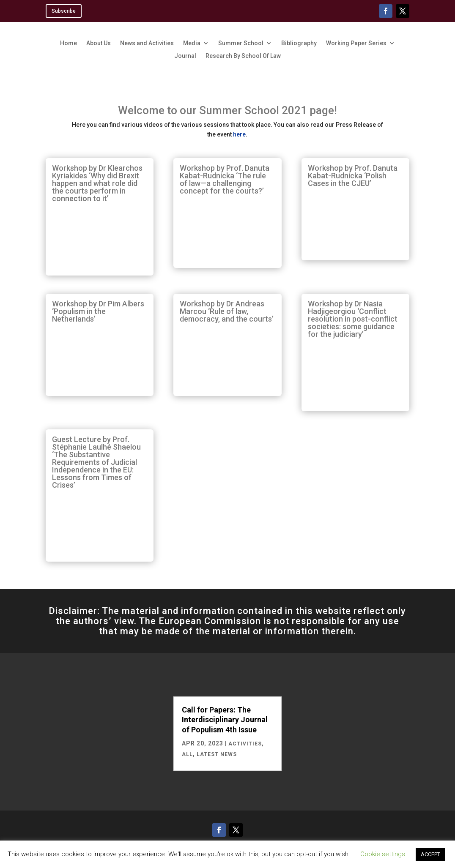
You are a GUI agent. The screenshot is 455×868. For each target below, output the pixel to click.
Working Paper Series (356, 43)
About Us (99, 43)
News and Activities (147, 43)
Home (69, 43)
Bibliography (299, 43)
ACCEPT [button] (430, 854)
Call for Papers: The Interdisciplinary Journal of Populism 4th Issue (225, 720)
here (239, 134)
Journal (185, 56)
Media (192, 43)
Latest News (217, 754)
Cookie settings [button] (383, 854)
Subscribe (64, 11)
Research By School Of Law (243, 56)
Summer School (241, 43)
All (187, 754)
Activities (245, 744)
